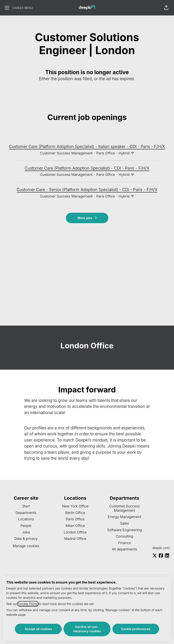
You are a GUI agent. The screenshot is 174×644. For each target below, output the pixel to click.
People (26, 526)
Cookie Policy (28, 604)
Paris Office (75, 519)
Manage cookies (26, 546)
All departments (124, 549)
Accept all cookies (38, 629)
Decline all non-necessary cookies (87, 629)
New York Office (75, 506)
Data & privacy (26, 539)
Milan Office (75, 526)
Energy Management (125, 517)
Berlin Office (75, 513)
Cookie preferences (136, 629)
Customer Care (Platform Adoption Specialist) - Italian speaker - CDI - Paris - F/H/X (87, 147)
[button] (166, 8)
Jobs (26, 532)
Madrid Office (75, 539)
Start (26, 506)
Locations (26, 519)
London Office (75, 532)
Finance (124, 543)
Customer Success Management (125, 508)
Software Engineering (125, 530)
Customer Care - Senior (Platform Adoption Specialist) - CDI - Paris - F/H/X (87, 190)
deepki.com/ (161, 548)
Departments (26, 513)
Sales (124, 523)
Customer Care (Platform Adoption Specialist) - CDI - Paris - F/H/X (87, 168)
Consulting (125, 536)
